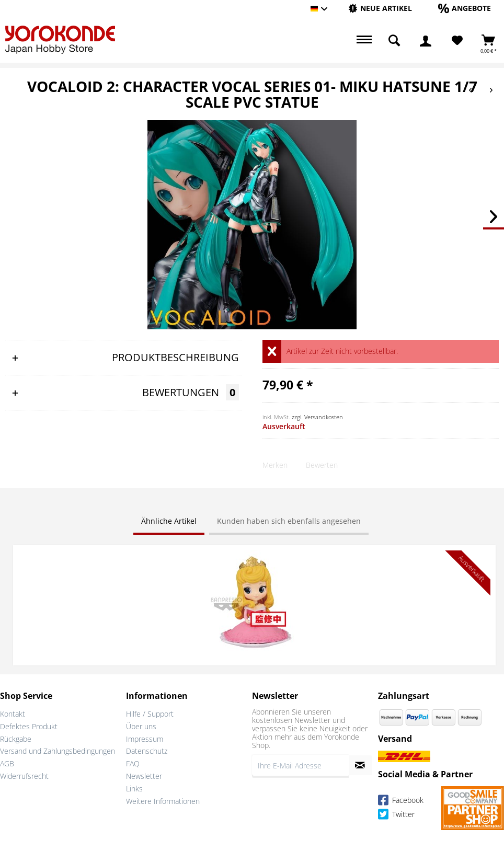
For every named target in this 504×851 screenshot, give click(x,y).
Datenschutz (147, 751)
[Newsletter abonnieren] (360, 765)
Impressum (145, 739)
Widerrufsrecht (24, 776)
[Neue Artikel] (380, 8)
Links (134, 789)
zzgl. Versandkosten (317, 417)
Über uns (141, 726)
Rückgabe (16, 739)
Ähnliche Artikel (169, 521)
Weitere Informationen (163, 801)
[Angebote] (465, 8)
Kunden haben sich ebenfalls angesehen (289, 521)
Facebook (401, 802)
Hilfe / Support (150, 714)
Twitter (396, 816)
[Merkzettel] (457, 41)
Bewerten (322, 465)
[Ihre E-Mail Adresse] (300, 765)
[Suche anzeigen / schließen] (394, 41)
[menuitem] (380, 9)
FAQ (133, 763)
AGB (7, 763)
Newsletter (144, 776)
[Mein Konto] (426, 41)
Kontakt (13, 714)
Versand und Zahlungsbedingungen (58, 751)
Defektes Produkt (29, 726)
